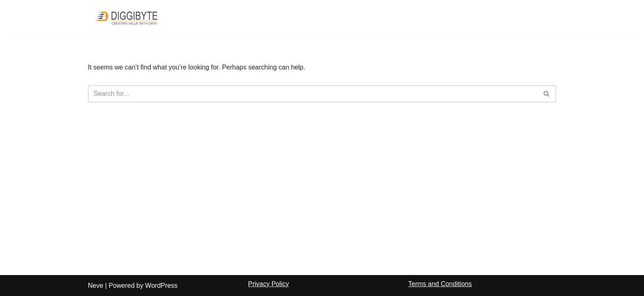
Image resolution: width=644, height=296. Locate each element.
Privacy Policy (269, 284)
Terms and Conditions (440, 284)
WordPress (161, 286)
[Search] (313, 94)
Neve (95, 286)
